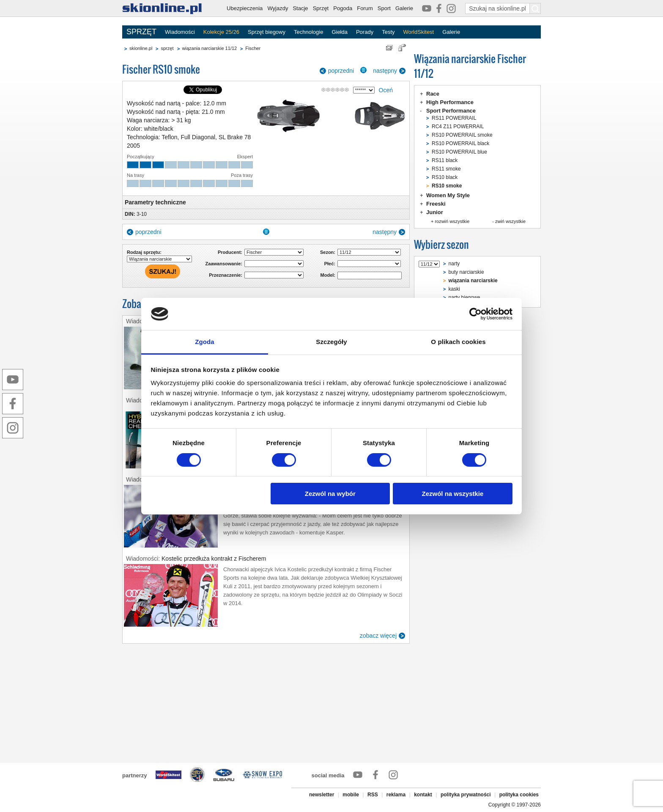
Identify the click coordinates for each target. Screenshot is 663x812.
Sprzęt (321, 8)
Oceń (386, 90)
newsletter (322, 795)
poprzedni (341, 71)
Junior (435, 212)
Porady (365, 32)
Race (433, 94)
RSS (373, 795)
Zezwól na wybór (330, 494)
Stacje (300, 8)
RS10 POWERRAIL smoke (462, 135)
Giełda (340, 32)
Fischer (253, 48)
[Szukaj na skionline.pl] (535, 8)
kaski (454, 289)
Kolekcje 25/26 (221, 32)
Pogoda (343, 8)
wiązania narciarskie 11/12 (210, 48)
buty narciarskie (466, 272)
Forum (365, 8)
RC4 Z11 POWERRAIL (458, 127)
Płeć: (330, 264)
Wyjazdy (278, 8)
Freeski (436, 204)
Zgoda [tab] (205, 342)
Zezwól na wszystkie (452, 494)
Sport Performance (451, 111)
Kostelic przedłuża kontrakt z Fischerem (214, 559)
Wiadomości (180, 32)
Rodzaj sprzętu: (144, 252)
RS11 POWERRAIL (454, 118)
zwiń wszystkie (510, 221)
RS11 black (445, 160)
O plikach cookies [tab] (458, 342)
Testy (388, 32)
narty (454, 264)
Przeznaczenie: (226, 275)
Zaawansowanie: (224, 264)
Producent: (230, 252)
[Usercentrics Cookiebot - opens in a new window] (475, 314)
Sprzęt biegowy (267, 32)
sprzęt (167, 48)
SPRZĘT (141, 32)
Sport (384, 8)
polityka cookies (519, 795)
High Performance (450, 102)
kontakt (423, 795)
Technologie (308, 32)
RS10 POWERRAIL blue (459, 152)
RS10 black (445, 177)
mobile (351, 795)
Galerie (404, 8)
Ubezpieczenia (245, 8)
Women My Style (448, 195)
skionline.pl (141, 48)
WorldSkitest (419, 32)
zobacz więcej (378, 636)
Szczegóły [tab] (331, 342)
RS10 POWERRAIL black (460, 143)
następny (385, 71)
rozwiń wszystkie (452, 221)
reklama (396, 795)
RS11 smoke (446, 169)
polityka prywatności (466, 795)
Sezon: (328, 252)
